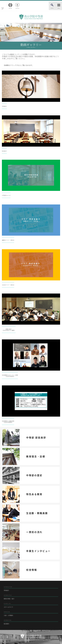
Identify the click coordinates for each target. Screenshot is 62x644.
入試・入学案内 (31, 614)
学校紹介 (31, 589)
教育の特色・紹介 (31, 597)
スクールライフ (31, 605)
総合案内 (31, 622)
